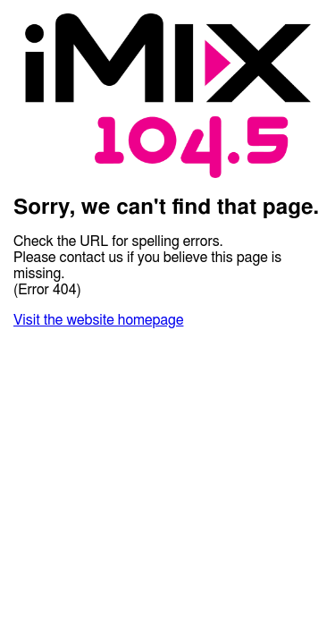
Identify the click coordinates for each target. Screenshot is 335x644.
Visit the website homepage (98, 320)
